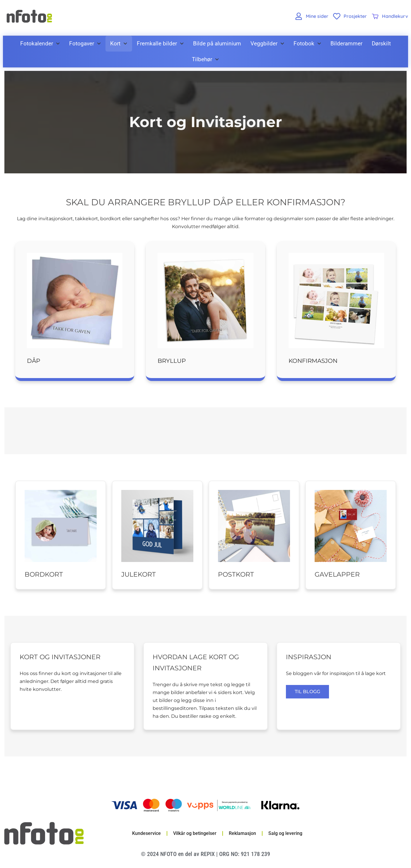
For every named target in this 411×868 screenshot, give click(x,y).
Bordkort (44, 574)
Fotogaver (85, 43)
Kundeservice (146, 833)
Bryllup (172, 361)
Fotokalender (40, 43)
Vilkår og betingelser (195, 833)
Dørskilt (381, 43)
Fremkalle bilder (160, 43)
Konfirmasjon (313, 361)
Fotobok (307, 43)
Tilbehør (205, 59)
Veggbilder (267, 43)
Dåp (34, 361)
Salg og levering (285, 833)
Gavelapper (337, 574)
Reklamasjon (242, 833)
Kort (119, 43)
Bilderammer (346, 43)
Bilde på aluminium (217, 43)
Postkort (236, 574)
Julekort (139, 574)
